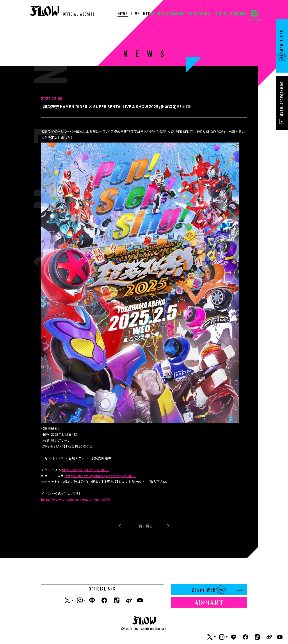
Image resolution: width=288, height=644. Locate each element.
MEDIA (149, 14)
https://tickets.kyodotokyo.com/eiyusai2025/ (100, 476)
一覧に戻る (144, 526)
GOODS (220, 14)
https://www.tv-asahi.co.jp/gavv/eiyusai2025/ (76, 499)
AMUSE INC (131, 629)
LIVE (135, 14)
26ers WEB (217, 590)
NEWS (123, 14)
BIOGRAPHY (199, 14)
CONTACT (238, 14)
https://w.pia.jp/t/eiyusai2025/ (85, 470)
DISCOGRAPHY (171, 14)
